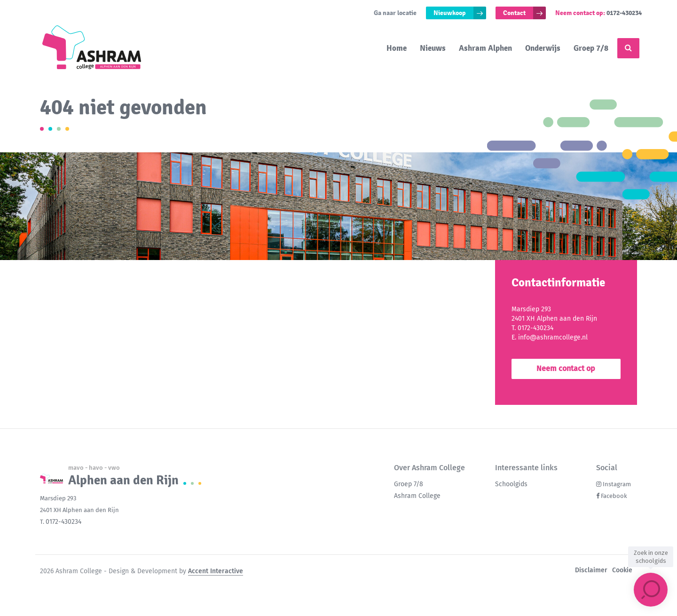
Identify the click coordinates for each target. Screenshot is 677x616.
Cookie (622, 570)
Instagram (617, 484)
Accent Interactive (216, 571)
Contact (514, 13)
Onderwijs (543, 48)
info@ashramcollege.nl (553, 337)
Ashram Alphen (485, 48)
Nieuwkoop (450, 13)
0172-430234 (624, 13)
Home (397, 48)
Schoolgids (511, 484)
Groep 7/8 (591, 48)
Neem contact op (566, 368)
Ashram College (417, 496)
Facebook (614, 496)
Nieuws (433, 48)
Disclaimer (591, 570)
